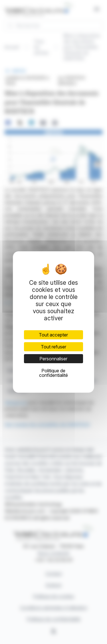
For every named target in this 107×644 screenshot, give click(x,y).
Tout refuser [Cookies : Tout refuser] (53, 347)
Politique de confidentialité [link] (53, 373)
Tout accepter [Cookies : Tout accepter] (53, 335)
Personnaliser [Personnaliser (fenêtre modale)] (53, 359)
